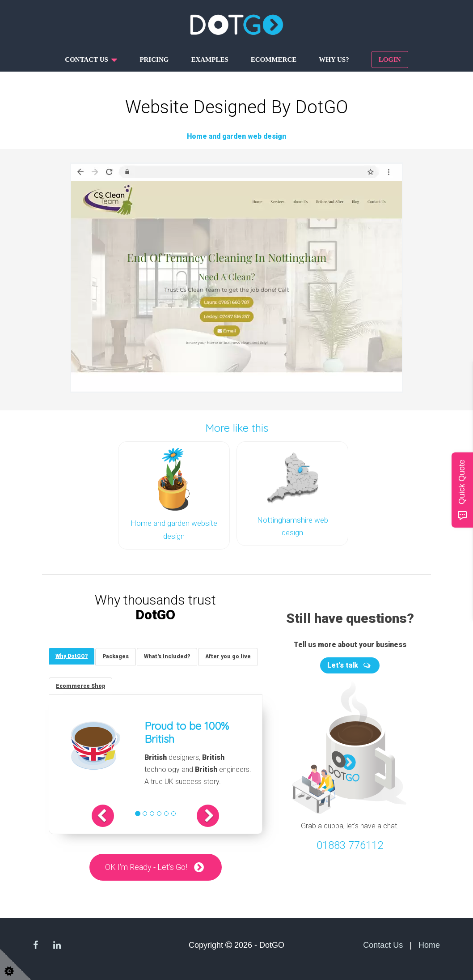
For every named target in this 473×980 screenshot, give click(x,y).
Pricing (154, 60)
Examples (209, 60)
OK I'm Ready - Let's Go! (146, 867)
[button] (103, 816)
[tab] (72, 656)
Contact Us (383, 945)
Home (429, 945)
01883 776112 (350, 845)
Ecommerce (274, 60)
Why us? (334, 60)
